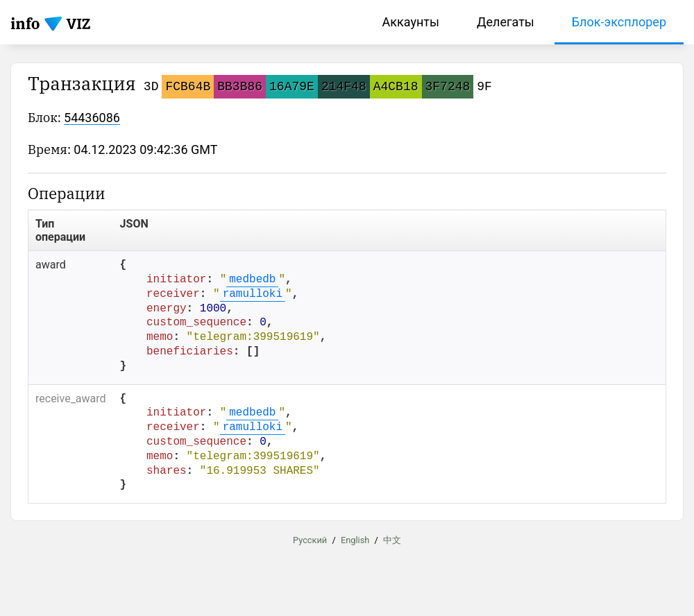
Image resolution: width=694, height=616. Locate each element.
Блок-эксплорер (619, 22)
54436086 (92, 118)
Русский (310, 540)
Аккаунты (411, 22)
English (355, 540)
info (25, 23)
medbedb (252, 280)
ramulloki (253, 294)
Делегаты (506, 22)
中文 (392, 540)
